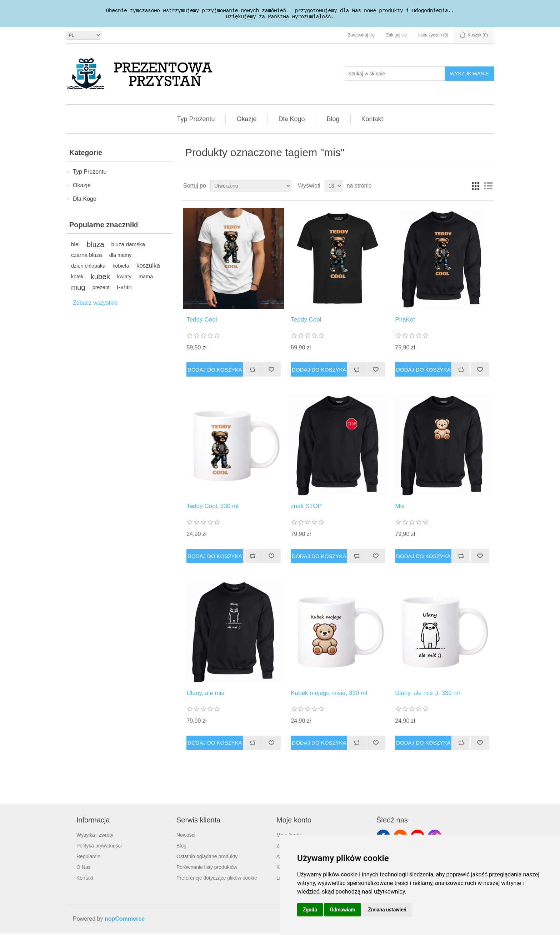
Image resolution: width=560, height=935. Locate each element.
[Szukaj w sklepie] (395, 75)
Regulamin (88, 858)
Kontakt (372, 120)
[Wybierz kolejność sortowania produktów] (251, 187)
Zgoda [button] (310, 910)
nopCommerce (125, 920)
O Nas (84, 869)
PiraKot (405, 321)
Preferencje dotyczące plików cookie (217, 879)
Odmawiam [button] (343, 910)
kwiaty (124, 278)
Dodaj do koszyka (215, 371)
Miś (400, 508)
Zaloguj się (396, 36)
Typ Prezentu (196, 120)
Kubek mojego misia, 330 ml (329, 694)
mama (146, 278)
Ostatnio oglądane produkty (207, 858)
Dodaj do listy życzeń (271, 371)
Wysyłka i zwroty (95, 836)
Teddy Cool (202, 321)
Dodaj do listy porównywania (252, 371)
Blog (333, 120)
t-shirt (124, 289)
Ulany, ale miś (205, 694)
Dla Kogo (291, 120)
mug (78, 289)
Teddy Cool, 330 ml (212, 508)
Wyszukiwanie (469, 75)
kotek (77, 278)
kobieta (121, 267)
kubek (100, 278)
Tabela (475, 187)
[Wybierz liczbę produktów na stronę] (334, 187)
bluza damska (128, 246)
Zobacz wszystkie (95, 304)
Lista (488, 187)
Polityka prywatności (99, 847)
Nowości (186, 836)
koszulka (148, 267)
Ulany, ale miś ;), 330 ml (427, 694)
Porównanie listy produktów (207, 869)
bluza (96, 246)
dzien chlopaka (88, 267)
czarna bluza (87, 256)
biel (75, 246)
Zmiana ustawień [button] (387, 910)
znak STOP (306, 508)
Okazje (246, 120)
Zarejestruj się (361, 36)
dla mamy (121, 257)
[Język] (84, 37)
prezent (101, 289)
